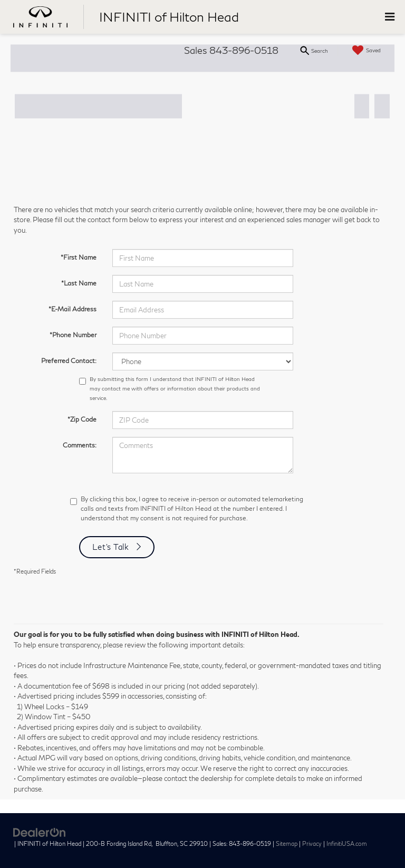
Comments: (80, 445)
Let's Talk (111, 547)
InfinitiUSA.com (347, 843)
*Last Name (79, 283)
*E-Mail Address (73, 309)
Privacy (312, 843)
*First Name (79, 257)
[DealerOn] (40, 832)
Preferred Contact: (69, 361)
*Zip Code (82, 419)
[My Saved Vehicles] (365, 50)
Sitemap (287, 843)
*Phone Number (73, 335)
